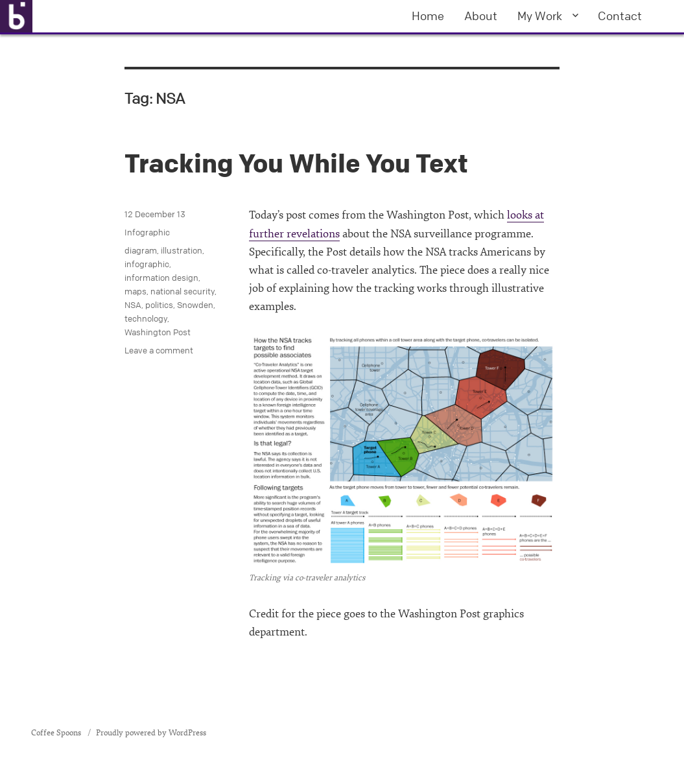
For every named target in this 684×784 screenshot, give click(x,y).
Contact (620, 16)
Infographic (147, 232)
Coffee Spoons (57, 733)
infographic (147, 264)
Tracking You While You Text (296, 163)
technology (146, 318)
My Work (540, 16)
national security (183, 291)
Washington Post (158, 332)
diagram (141, 250)
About (481, 16)
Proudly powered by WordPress (151, 733)
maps (136, 291)
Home (428, 16)
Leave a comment (159, 350)
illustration (182, 250)
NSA (133, 305)
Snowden (195, 305)
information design (161, 278)
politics (159, 305)
